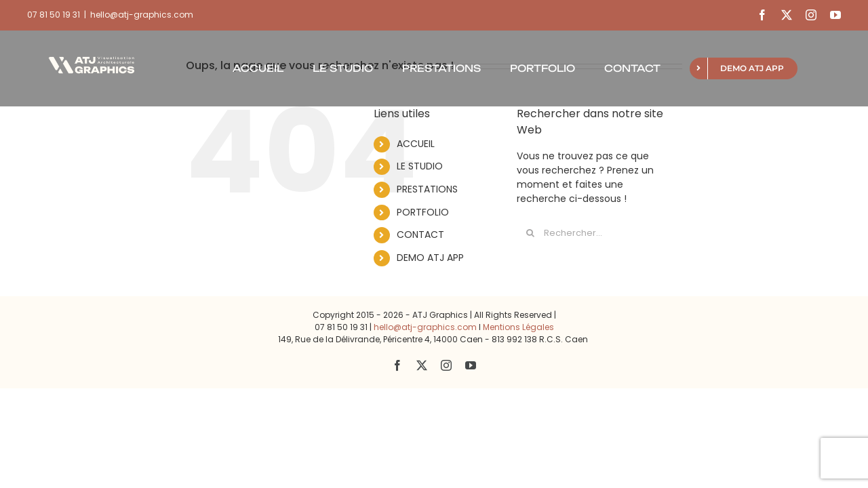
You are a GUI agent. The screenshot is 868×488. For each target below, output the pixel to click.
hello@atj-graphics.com (142, 15)
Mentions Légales (518, 327)
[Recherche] (530, 233)
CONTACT (420, 235)
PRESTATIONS (427, 189)
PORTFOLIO (423, 212)
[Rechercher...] (593, 233)
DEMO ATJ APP (430, 258)
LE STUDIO (420, 166)
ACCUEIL (416, 144)
